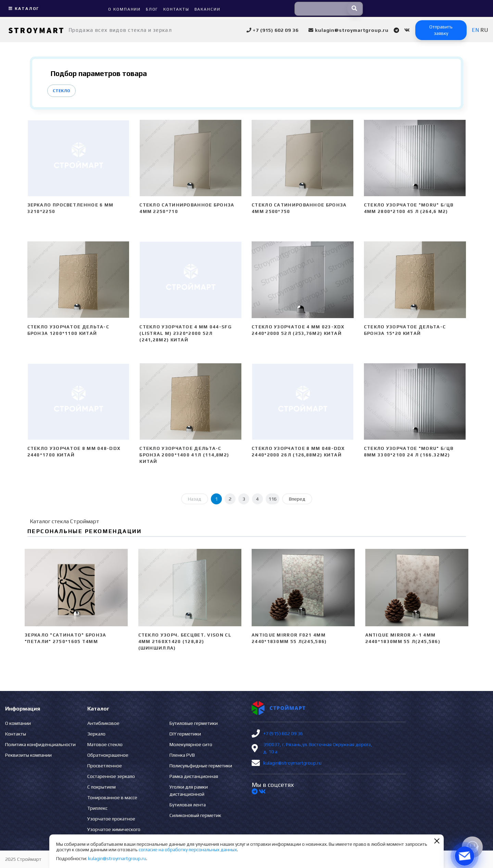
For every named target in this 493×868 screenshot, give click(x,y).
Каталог (23, 9)
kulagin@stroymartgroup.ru (292, 763)
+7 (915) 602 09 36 (283, 733)
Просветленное (105, 766)
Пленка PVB (182, 755)
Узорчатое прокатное (111, 819)
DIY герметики (185, 734)
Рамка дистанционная (194, 776)
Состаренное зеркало (111, 776)
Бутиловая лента (188, 805)
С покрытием (102, 787)
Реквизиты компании (28, 755)
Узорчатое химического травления (114, 833)
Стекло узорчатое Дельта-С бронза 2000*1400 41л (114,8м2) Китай (184, 455)
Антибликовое (103, 723)
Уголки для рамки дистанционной (189, 790)
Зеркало (96, 734)
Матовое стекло (105, 744)
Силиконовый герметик (195, 815)
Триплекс (97, 808)
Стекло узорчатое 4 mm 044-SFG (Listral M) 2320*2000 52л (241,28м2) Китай (186, 333)
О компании (18, 723)
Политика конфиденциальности (40, 744)
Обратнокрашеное (108, 755)
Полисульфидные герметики (201, 766)
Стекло (61, 91)
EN (475, 30)
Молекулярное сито (191, 744)
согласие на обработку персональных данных (188, 850)
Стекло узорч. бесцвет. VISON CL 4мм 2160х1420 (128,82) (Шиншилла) (185, 641)
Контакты (16, 734)
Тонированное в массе (112, 797)
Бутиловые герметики (194, 723)
